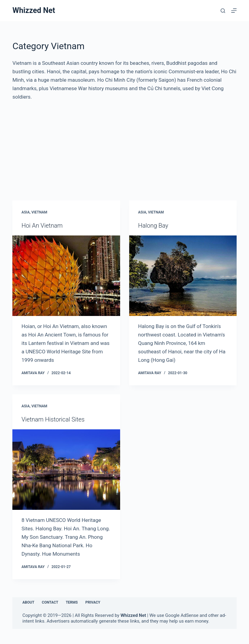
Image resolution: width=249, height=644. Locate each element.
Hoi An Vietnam (42, 226)
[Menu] (234, 11)
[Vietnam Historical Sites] (66, 470)
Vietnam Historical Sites (53, 419)
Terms (72, 602)
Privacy (93, 602)
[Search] (223, 11)
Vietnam (39, 212)
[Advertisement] (124, 146)
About (28, 602)
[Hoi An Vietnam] (66, 276)
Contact (50, 602)
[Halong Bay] (183, 276)
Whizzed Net (34, 10)
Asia (26, 212)
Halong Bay (153, 226)
